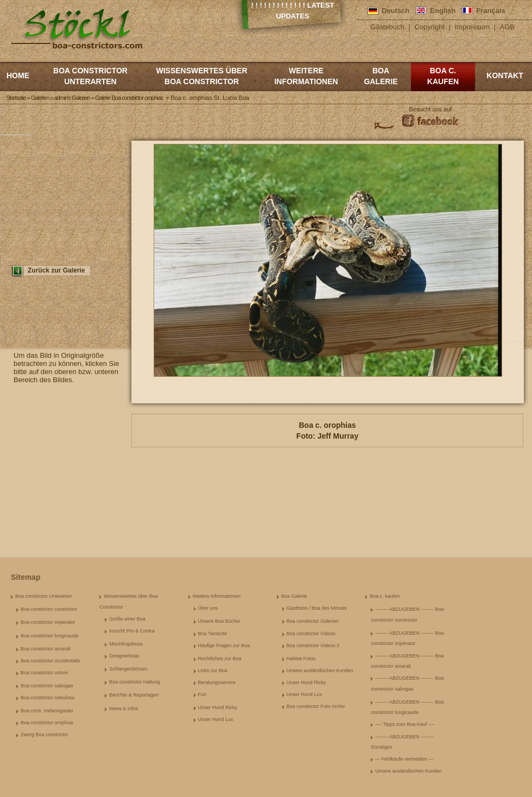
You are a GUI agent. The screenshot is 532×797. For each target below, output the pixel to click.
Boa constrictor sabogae (47, 686)
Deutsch (395, 11)
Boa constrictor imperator (48, 622)
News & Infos (123, 709)
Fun (202, 694)
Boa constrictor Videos (311, 634)
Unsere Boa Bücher (220, 621)
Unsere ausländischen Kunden (320, 671)
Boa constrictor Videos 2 (313, 646)
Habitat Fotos (301, 659)
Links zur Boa (213, 671)
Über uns (208, 608)
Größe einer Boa (127, 619)
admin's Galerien (72, 98)
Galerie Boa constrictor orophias (129, 98)
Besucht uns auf (431, 109)
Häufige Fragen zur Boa (224, 646)
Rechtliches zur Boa (220, 659)
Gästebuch (387, 27)
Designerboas (124, 656)
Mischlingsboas (126, 644)
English (443, 11)
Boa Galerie (381, 76)
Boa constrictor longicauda (49, 636)
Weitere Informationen (306, 76)
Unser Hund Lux (216, 719)
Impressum (472, 27)
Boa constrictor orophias (47, 723)
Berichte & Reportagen (134, 695)
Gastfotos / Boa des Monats (317, 608)
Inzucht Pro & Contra (132, 631)
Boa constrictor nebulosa (47, 698)
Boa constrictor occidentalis (50, 661)
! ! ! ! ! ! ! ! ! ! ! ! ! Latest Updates (293, 11)
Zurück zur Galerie (56, 270)
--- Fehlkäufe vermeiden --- (404, 759)
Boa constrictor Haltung (135, 682)
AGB (507, 27)
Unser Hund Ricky (218, 707)
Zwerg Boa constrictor (45, 735)
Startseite (16, 98)
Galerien (40, 98)
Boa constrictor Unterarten (90, 76)
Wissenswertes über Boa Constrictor (201, 76)
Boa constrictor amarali (46, 649)
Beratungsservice (217, 682)
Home (18, 75)
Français (490, 11)
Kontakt (505, 75)
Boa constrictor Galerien (313, 621)
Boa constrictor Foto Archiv (316, 706)
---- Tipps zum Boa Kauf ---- (405, 724)
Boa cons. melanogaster (47, 711)
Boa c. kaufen (443, 76)
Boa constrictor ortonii (44, 673)
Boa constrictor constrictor (49, 609)
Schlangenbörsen (128, 669)
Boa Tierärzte (213, 634)
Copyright (429, 27)
